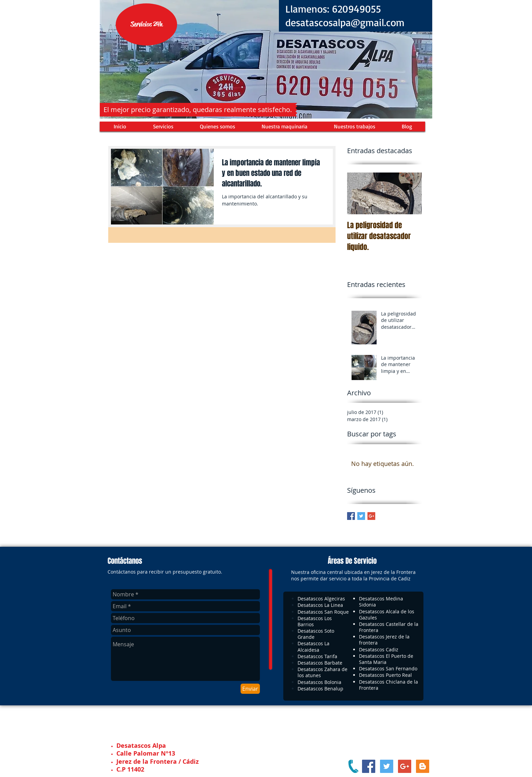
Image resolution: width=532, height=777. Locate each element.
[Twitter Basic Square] (361, 516)
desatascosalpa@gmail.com (345, 22)
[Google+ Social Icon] (405, 766)
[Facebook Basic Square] (351, 516)
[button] (146, 24)
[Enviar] (250, 689)
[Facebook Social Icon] (369, 766)
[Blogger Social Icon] (423, 766)
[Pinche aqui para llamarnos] (353, 766)
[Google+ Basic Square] (371, 516)
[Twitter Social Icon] (387, 766)
